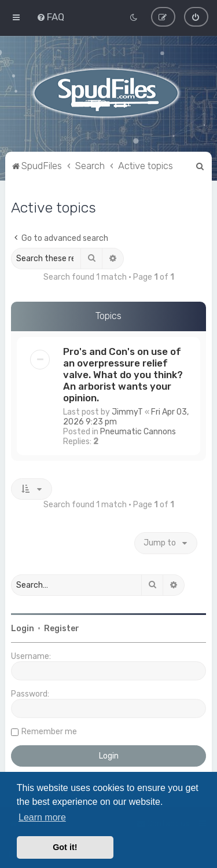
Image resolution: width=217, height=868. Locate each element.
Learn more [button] (42, 817)
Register (62, 629)
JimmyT (127, 411)
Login (23, 629)
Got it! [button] (65, 847)
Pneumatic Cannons (138, 431)
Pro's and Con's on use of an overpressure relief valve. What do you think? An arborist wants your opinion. (123, 374)
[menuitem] (50, 17)
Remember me (49, 732)
